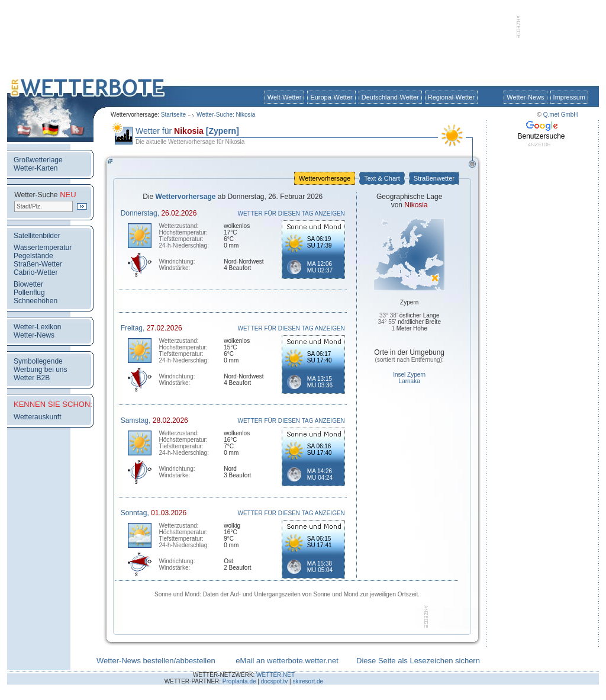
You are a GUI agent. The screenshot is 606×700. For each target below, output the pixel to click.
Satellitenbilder (37, 236)
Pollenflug (29, 293)
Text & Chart (382, 178)
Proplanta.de (239, 681)
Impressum (569, 97)
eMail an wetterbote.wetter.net (287, 661)
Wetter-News (525, 97)
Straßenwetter (434, 178)
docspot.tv (275, 681)
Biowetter (28, 284)
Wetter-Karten (36, 168)
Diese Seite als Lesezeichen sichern (418, 661)
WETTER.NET (275, 675)
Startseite (173, 115)
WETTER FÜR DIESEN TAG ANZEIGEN (291, 213)
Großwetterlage (38, 160)
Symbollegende (38, 361)
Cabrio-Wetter (36, 272)
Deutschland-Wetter (390, 97)
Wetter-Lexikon (37, 327)
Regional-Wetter (451, 97)
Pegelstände (33, 256)
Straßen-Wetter (38, 264)
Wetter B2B (32, 378)
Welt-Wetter (285, 97)
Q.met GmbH (561, 115)
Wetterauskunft (37, 417)
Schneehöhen (36, 301)
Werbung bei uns (41, 370)
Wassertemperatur (43, 248)
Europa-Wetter (331, 97)
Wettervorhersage (325, 178)
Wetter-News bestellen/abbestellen (156, 661)
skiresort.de (308, 681)
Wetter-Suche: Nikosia (226, 115)
